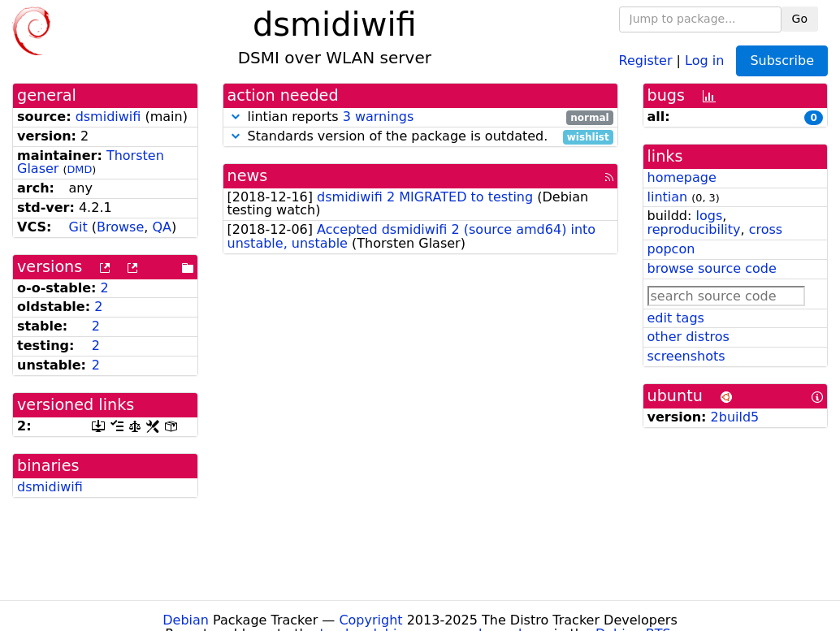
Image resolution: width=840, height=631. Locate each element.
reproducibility (694, 229)
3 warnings (379, 117)
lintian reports (420, 117)
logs (709, 216)
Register (646, 60)
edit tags (676, 318)
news (248, 176)
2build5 (735, 417)
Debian (186, 620)
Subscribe (782, 61)
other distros (688, 337)
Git (78, 227)
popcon (671, 249)
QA (162, 227)
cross (766, 229)
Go (800, 19)
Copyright (370, 620)
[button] (236, 117)
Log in (704, 60)
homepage (682, 177)
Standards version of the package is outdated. (420, 137)
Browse (120, 227)
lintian (668, 197)
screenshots (686, 356)
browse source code (712, 268)
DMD (80, 169)
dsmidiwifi (108, 117)
